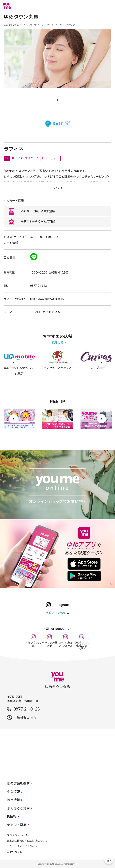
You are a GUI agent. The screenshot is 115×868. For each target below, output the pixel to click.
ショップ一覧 (30, 25)
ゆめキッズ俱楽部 (49, 644)
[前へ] (13, 363)
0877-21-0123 (27, 709)
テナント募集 (17, 825)
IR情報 (12, 817)
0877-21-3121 (39, 286)
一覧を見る (56, 342)
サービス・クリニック (52, 25)
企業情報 (13, 792)
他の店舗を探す (18, 783)
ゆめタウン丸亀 (11, 25)
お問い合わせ (15, 852)
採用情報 (13, 800)
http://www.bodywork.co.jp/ (47, 299)
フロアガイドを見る (47, 312)
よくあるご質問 (18, 808)
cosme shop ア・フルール (66, 644)
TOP (109, 860)
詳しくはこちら (50, 237)
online (98, 6)
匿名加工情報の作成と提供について (27, 841)
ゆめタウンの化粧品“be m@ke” (82, 646)
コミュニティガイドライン (22, 846)
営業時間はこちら (25, 718)
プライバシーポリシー (20, 835)
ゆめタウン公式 (56, 613)
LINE (34, 257)
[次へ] (102, 363)
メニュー (109, 6)
